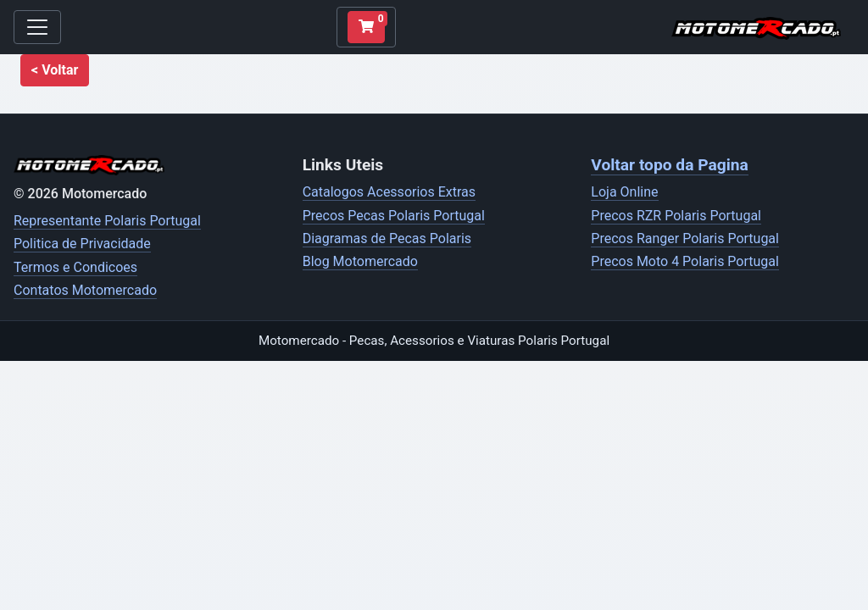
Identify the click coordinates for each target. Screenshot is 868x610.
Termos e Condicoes (75, 267)
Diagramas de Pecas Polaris (387, 238)
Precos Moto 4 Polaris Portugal (685, 261)
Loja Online (624, 192)
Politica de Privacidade (82, 244)
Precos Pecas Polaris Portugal (394, 216)
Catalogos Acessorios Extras (389, 192)
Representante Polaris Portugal (107, 221)
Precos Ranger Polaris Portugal (685, 238)
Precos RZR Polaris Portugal (676, 216)
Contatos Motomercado (85, 290)
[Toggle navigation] (37, 27)
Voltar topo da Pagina (669, 165)
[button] (55, 70)
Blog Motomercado (360, 261)
